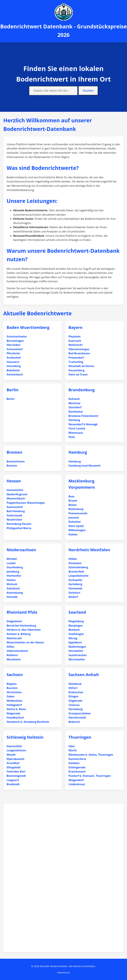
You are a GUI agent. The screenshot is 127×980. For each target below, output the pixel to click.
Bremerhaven (16, 461)
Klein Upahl (76, 526)
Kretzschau (76, 692)
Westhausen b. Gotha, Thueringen (91, 755)
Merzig (73, 638)
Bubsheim (13, 370)
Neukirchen (14, 520)
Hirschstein (14, 692)
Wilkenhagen (77, 530)
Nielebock (75, 684)
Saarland (77, 612)
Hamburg (78, 452)
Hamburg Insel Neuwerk (85, 466)
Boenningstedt (16, 776)
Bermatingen (15, 341)
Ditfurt (73, 688)
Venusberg (14, 366)
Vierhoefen (14, 576)
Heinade (12, 597)
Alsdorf (73, 597)
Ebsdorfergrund (17, 494)
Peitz (72, 437)
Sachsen (15, 674)
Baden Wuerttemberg (28, 327)
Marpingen (76, 626)
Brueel (73, 501)
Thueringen (80, 737)
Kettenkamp (15, 593)
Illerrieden (13, 345)
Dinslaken (75, 563)
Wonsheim (14, 659)
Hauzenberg (76, 370)
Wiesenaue (76, 433)
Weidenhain (14, 701)
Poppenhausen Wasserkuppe (26, 503)
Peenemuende (78, 513)
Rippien (12, 684)
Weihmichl (75, 345)
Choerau (74, 705)
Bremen (14, 452)
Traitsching (76, 362)
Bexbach (74, 630)
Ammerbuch (15, 374)
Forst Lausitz (77, 428)
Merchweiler (77, 659)
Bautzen (12, 688)
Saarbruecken (78, 655)
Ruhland (74, 399)
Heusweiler (76, 651)
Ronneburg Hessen (19, 524)
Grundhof (13, 763)
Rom (71, 496)
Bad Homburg (16, 511)
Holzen (11, 580)
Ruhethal (74, 522)
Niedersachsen (21, 550)
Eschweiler (75, 580)
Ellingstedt (14, 767)
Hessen (14, 481)
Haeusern (13, 362)
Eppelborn (75, 642)
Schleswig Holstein (25, 737)
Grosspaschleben (80, 713)
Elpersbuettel (15, 759)
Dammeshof (15, 507)
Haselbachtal (15, 717)
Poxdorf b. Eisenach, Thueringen (90, 776)
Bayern (75, 327)
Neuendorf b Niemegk (83, 424)
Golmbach (13, 588)
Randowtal (76, 412)
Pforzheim (13, 353)
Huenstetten (15, 490)
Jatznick (74, 518)
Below (73, 505)
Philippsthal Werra (19, 528)
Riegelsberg (76, 621)
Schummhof (15, 349)
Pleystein (74, 336)
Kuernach (75, 341)
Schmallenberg (78, 567)
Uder (72, 746)
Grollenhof (14, 358)
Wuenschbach (16, 498)
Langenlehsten (16, 750)
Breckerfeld (76, 572)
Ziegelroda (75, 701)
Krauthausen (77, 771)
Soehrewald (14, 515)
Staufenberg (15, 567)
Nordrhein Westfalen (89, 550)
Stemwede (75, 588)
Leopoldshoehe (78, 576)
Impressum (63, 972)
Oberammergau (79, 349)
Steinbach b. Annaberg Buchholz (28, 722)
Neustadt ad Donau (81, 366)
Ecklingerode (77, 767)
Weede (11, 755)
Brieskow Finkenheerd (83, 416)
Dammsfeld (14, 746)
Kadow (73, 534)
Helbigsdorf (14, 705)
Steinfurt (74, 593)
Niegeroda (13, 713)
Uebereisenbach (17, 651)
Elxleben (74, 763)
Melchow (74, 403)
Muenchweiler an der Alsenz (25, 642)
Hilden (73, 559)
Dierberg (74, 420)
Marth (73, 750)
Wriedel (12, 559)
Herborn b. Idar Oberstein (24, 630)
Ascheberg (75, 584)
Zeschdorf (75, 407)
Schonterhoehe (17, 336)
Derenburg (75, 709)
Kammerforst (77, 759)
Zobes (11, 696)
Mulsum (12, 584)
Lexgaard (13, 780)
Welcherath (14, 638)
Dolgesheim (14, 621)
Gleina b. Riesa (16, 709)
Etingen (73, 696)
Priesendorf (76, 358)
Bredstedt (13, 784)
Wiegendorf (76, 780)
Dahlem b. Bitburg (19, 634)
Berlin (13, 390)
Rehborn (12, 655)
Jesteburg (13, 572)
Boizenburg (76, 509)
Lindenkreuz (77, 784)
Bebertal (74, 722)
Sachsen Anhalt (84, 674)
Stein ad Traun (78, 374)
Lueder (11, 563)
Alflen (11, 647)
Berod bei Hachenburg (21, 626)
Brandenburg (82, 390)
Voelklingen (76, 634)
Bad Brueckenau (79, 353)
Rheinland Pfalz (22, 612)
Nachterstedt (77, 717)
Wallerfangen (77, 647)
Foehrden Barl (16, 771)
